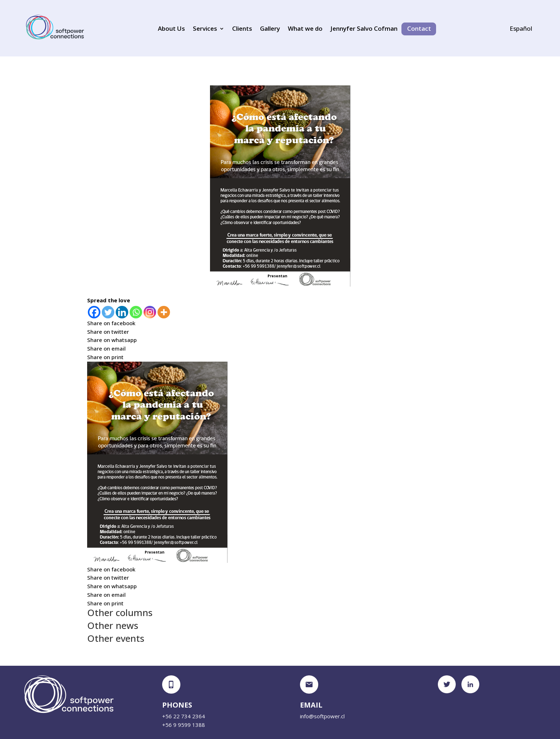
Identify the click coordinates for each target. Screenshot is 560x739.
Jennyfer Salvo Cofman (364, 29)
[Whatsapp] (136, 312)
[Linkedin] (122, 312)
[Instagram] (150, 312)
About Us (171, 29)
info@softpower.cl (322, 716)
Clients (242, 29)
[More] (164, 312)
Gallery (270, 29)
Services (205, 29)
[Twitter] (108, 312)
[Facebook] (94, 312)
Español (521, 29)
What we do (305, 29)
